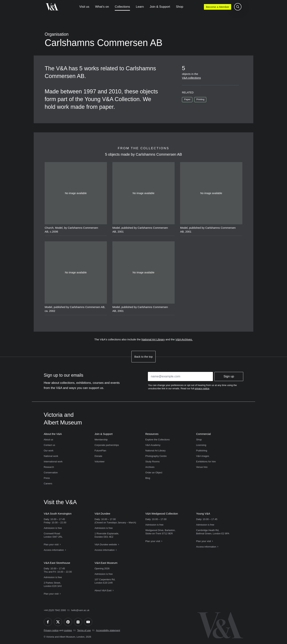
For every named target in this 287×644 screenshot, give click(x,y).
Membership (101, 440)
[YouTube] (88, 622)
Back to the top (143, 357)
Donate (98, 456)
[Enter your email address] (180, 376)
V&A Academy (153, 445)
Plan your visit (51, 544)
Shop (180, 7)
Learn (140, 7)
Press (47, 478)
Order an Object (154, 473)
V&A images (203, 456)
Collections (122, 7)
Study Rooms (152, 462)
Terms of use (84, 630)
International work (53, 462)
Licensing (201, 445)
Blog (148, 478)
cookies (68, 630)
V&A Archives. (184, 339)
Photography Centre (156, 456)
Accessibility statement (108, 630)
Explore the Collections (158, 440)
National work (51, 456)
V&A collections (191, 78)
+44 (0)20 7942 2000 (55, 610)
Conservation (51, 473)
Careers (48, 484)
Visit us (84, 7)
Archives (150, 467)
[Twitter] (58, 622)
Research (49, 467)
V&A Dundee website (106, 544)
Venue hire (202, 467)
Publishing (202, 451)
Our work (49, 451)
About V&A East (103, 590)
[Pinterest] (68, 622)
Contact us (49, 445)
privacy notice (202, 388)
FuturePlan (100, 451)
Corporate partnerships (107, 445)
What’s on (102, 7)
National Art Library (153, 339)
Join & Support (160, 7)
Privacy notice (51, 630)
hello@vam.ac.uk (80, 610)
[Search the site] (238, 7)
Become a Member (218, 7)
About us (48, 440)
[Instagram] (78, 622)
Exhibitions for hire (206, 462)
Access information (54, 550)
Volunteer (100, 462)
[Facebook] (48, 622)
